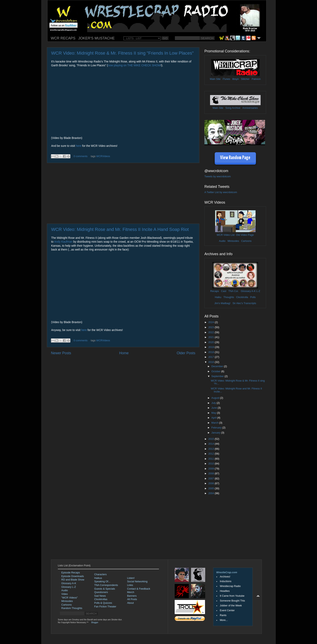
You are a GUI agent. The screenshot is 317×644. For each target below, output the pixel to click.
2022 (211, 332)
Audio (222, 241)
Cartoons (246, 241)
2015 (211, 439)
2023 (211, 327)
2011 (211, 459)
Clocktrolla (242, 297)
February (217, 428)
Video (64, 594)
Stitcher (245, 79)
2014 (211, 444)
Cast (224, 291)
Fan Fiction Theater (105, 607)
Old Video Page (245, 235)
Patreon (256, 79)
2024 (211, 322)
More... (224, 620)
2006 (211, 483)
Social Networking (137, 582)
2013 (211, 449)
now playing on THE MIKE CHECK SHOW (134, 65)
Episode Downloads (72, 576)
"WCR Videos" (69, 598)
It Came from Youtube (232, 596)
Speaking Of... (102, 582)
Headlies (225, 591)
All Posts (132, 599)
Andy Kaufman (63, 242)
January (216, 433)
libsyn (236, 79)
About (130, 603)
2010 (211, 464)
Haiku (218, 297)
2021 (211, 337)
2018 (211, 352)
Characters (100, 574)
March (215, 423)
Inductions (226, 581)
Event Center (227, 610)
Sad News (100, 596)
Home (124, 353)
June (215, 408)
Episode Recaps (71, 573)
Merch (131, 592)
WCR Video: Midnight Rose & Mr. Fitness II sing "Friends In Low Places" (122, 53)
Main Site (215, 79)
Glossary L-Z (69, 587)
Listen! (131, 578)
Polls (253, 297)
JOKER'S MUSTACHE (96, 38)
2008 (211, 474)
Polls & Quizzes (103, 603)
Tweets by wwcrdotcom (218, 177)
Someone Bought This (232, 601)
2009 (211, 469)
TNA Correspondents (106, 585)
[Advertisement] (123, 193)
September (218, 376)
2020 (211, 342)
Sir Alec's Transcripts (244, 303)
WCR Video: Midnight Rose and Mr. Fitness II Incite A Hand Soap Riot (120, 229)
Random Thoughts (72, 608)
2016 (211, 362)
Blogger (95, 622)
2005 (211, 489)
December (218, 366)
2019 (211, 347)
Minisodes (233, 241)
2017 (211, 357)
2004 (211, 493)
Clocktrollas (101, 599)
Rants (223, 615)
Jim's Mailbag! (222, 303)
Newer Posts (61, 353)
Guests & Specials (105, 589)
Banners (132, 596)
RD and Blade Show (73, 580)
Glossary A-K (248, 291)
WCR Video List (226, 235)
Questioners (101, 592)
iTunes (226, 79)
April (214, 418)
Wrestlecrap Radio (230, 586)
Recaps (215, 291)
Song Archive (233, 108)
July (214, 403)
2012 (211, 454)
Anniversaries (250, 108)
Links (130, 585)
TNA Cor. (233, 291)
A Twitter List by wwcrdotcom (221, 192)
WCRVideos (103, 156)
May (214, 413)
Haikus (98, 578)
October (216, 371)
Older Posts (186, 353)
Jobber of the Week (231, 606)
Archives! (225, 577)
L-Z (258, 291)
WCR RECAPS (63, 38)
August (216, 398)
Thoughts (229, 297)
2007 (211, 479)
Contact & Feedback (139, 589)
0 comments (81, 156)
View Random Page (235, 158)
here (79, 146)
